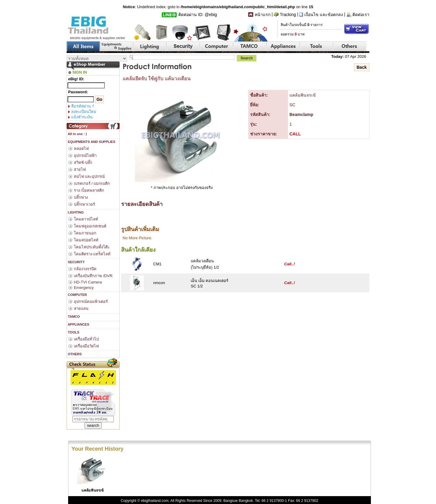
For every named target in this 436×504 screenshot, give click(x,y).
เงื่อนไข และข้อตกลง (324, 15)
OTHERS (74, 354)
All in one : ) (77, 134)
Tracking (288, 15)
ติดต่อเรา (361, 15)
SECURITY (76, 262)
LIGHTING (75, 212)
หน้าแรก (263, 15)
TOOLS (73, 332)
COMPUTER (77, 295)
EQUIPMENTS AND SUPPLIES (91, 142)
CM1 (157, 264)
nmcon (159, 283)
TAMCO (73, 317)
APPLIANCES (78, 324)
